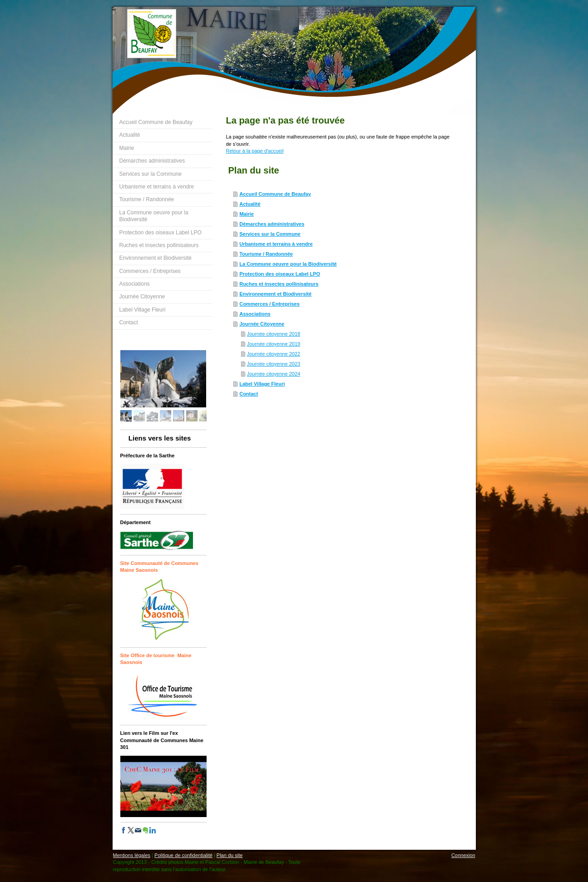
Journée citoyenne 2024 (274, 374)
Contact (249, 394)
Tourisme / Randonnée (266, 254)
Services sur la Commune (270, 234)
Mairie (247, 214)
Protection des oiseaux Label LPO (280, 274)
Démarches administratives (272, 224)
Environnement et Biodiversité (275, 294)
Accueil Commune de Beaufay (275, 194)
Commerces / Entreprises (269, 304)
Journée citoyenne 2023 (274, 364)
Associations (255, 314)
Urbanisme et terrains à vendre (276, 244)
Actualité (250, 204)
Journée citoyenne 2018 (274, 334)
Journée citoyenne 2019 (274, 344)
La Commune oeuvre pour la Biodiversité (288, 264)
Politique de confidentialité (183, 855)
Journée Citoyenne (262, 324)
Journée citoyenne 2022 (274, 354)
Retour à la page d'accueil (255, 151)
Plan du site (230, 855)
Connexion (463, 855)
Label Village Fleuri (262, 384)
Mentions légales (132, 855)
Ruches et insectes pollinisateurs (279, 284)
